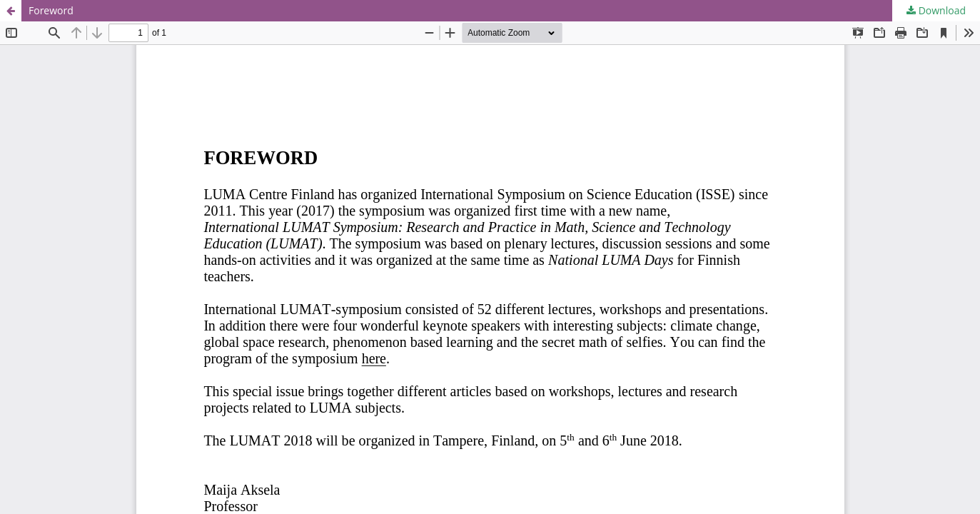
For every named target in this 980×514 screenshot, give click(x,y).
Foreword (51, 10)
